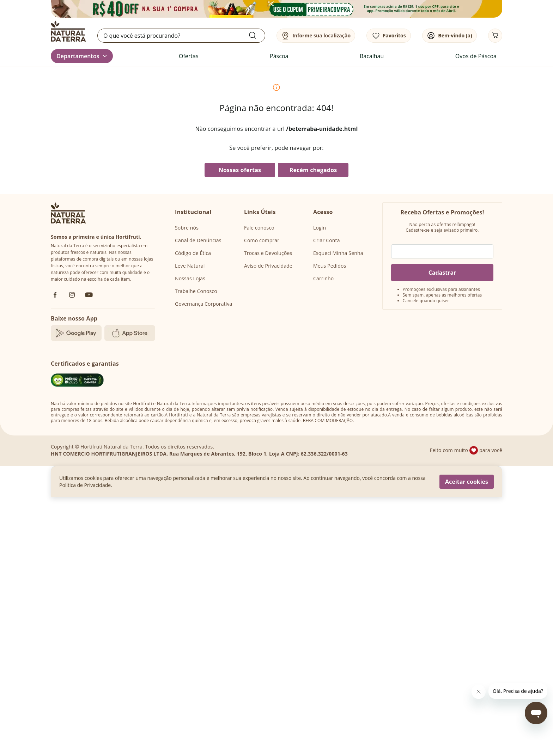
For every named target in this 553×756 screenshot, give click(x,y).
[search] (181, 36)
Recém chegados (313, 170)
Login (320, 228)
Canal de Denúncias (198, 240)
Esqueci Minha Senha (338, 253)
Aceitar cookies (467, 482)
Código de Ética (193, 253)
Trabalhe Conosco (196, 291)
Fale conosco (259, 228)
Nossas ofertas (240, 170)
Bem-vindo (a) (455, 35)
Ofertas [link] (189, 56)
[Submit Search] (257, 35)
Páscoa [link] (279, 56)
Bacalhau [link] (372, 56)
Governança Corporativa (204, 304)
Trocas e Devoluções (268, 253)
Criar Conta (327, 240)
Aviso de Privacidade (268, 266)
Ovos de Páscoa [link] (476, 56)
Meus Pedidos (330, 266)
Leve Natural (190, 266)
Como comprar (262, 240)
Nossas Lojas (190, 278)
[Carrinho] (495, 36)
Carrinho (323, 278)
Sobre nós (187, 228)
